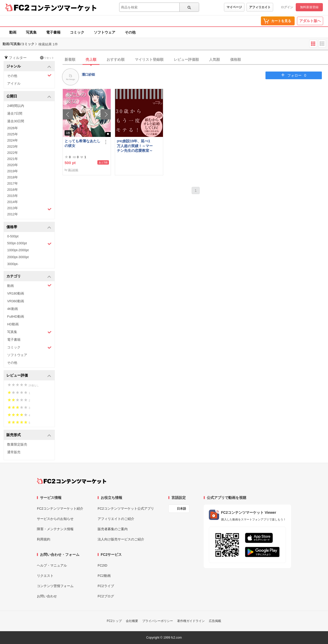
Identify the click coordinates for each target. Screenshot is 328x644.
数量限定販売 (17, 444)
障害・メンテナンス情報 (55, 529)
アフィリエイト (260, 7)
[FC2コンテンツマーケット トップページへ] (72, 481)
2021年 (13, 159)
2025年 (13, 134)
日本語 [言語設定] (181, 509)
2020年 (13, 165)
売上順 (91, 59)
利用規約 (44, 539)
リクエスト (45, 576)
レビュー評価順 (186, 59)
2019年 (13, 171)
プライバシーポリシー (158, 621)
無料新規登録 (309, 7)
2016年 (13, 190)
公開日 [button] (29, 97)
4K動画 (13, 309)
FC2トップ (114, 621)
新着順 (70, 59)
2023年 (13, 147)
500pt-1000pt (29, 244)
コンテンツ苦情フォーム (55, 586)
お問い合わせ (47, 596)
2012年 (13, 214)
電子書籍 (53, 32)
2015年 (13, 196)
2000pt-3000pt (18, 257)
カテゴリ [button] (29, 276)
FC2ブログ (106, 596)
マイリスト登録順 (149, 59)
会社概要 (132, 621)
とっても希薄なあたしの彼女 (83, 143)
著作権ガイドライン (191, 621)
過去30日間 (16, 121)
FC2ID (102, 565)
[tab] (195, 60)
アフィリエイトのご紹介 (116, 519)
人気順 (214, 59)
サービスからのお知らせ (55, 519)
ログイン (287, 7)
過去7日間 (15, 113)
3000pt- (13, 264)
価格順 (235, 59)
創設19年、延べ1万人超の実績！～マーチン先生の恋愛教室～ (135, 146)
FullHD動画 (16, 316)
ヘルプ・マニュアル (52, 565)
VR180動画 (16, 293)
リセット (47, 58)
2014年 (13, 202)
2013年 (29, 209)
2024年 (13, 140)
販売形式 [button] (29, 435)
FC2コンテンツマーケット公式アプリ (126, 509)
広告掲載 (215, 621)
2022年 (13, 153)
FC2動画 (104, 576)
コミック (77, 32)
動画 (13, 32)
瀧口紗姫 (88, 74)
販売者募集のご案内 (113, 529)
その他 (130, 32)
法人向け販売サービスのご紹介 (121, 539)
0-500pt (13, 236)
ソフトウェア (105, 32)
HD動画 (13, 324)
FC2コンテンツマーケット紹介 (60, 509)
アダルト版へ (310, 21)
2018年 (13, 177)
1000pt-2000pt (18, 250)
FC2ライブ (106, 586)
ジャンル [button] (29, 67)
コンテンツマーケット (64, 8)
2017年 (13, 183)
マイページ (234, 7)
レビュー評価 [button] (29, 376)
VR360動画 (16, 301)
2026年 (13, 128)
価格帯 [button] (29, 227)
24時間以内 (16, 106)
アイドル (14, 83)
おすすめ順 (116, 59)
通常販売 (14, 452)
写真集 (31, 32)
